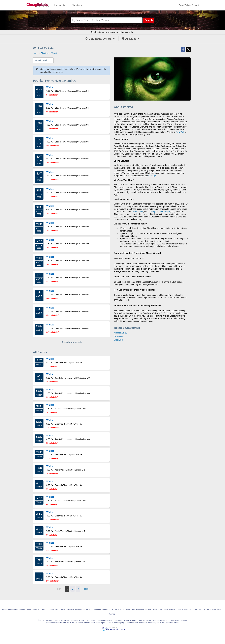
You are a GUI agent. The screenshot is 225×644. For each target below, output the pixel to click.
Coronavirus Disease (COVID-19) (79, 609)
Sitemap (112, 614)
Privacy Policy (216, 609)
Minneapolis (138, 212)
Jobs (111, 609)
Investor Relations (101, 609)
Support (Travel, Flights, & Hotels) (32, 609)
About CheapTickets (10, 609)
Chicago (152, 176)
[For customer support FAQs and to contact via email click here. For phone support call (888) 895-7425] (189, 5)
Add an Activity (169, 609)
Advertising (130, 609)
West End (118, 340)
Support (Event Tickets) (56, 609)
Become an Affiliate (144, 609)
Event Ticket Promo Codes (187, 609)
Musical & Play (121, 333)
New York (180, 132)
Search (149, 20)
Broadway (118, 336)
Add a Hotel (157, 609)
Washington (165, 212)
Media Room (120, 609)
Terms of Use (204, 609)
